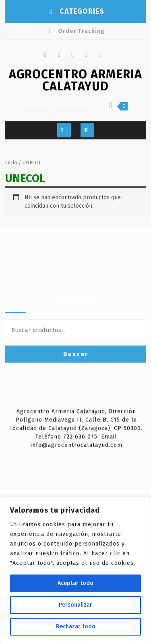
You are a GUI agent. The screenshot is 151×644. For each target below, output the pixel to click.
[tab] (64, 130)
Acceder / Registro (51, 106)
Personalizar (75, 605)
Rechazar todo (76, 627)
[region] (75, 570)
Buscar (75, 358)
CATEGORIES (76, 11)
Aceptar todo (75, 583)
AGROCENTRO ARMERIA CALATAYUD (75, 80)
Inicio (11, 163)
